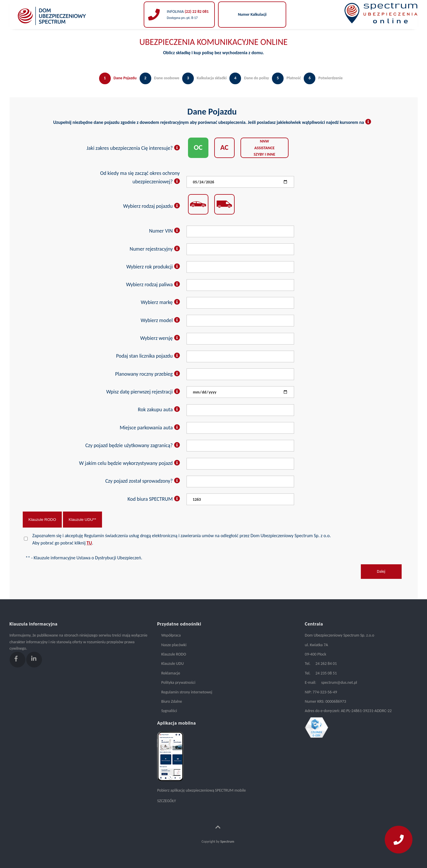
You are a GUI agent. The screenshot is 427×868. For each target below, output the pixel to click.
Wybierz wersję (160, 338)
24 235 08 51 (326, 673)
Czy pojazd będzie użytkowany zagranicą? (133, 445)
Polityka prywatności (178, 682)
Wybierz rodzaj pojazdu (152, 206)
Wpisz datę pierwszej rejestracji (143, 392)
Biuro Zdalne (172, 701)
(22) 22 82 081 (196, 12)
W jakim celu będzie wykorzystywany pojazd (129, 463)
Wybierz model (160, 320)
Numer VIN (164, 231)
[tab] (116, 84)
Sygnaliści (169, 711)
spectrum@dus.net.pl (339, 682)
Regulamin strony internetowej (187, 692)
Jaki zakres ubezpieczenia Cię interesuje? (133, 148)
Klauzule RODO (42, 520)
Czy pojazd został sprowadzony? (142, 481)
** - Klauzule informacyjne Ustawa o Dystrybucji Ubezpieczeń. (84, 558)
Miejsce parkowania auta (150, 428)
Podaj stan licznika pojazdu (148, 356)
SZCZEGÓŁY (166, 801)
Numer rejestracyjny (155, 249)
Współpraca (171, 635)
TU (89, 543)
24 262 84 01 (326, 664)
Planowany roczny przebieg (147, 374)
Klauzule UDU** (82, 520)
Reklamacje (171, 673)
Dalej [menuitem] (381, 571)
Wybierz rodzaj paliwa (153, 284)
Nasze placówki (174, 645)
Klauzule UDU (172, 664)
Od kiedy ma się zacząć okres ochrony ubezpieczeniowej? (140, 177)
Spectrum (227, 841)
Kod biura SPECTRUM (154, 499)
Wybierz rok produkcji (153, 267)
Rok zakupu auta (159, 410)
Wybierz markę (160, 302)
